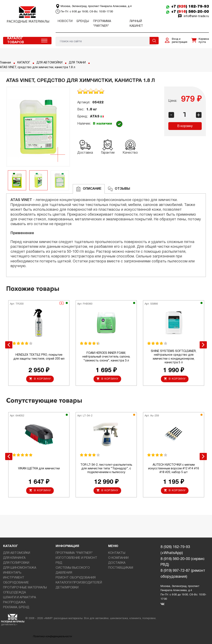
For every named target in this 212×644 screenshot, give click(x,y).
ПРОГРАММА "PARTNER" (74, 553)
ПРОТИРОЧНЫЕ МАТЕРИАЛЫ (25, 588)
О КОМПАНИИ (118, 558)
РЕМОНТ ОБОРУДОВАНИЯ (76, 578)
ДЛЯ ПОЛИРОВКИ (16, 563)
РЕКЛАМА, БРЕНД (16, 607)
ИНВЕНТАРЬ (12, 573)
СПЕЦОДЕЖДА (15, 593)
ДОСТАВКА (117, 563)
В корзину (185, 126)
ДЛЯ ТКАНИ (77, 63)
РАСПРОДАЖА (14, 602)
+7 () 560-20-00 (190, 12)
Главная (5, 63)
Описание (89, 189)
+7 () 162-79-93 (190, 7)
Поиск (154, 41)
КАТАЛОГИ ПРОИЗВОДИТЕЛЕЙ (79, 583)
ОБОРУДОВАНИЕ (16, 583)
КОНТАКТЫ (117, 553)
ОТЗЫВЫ (119, 189)
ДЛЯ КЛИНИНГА (14, 558)
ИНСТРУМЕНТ (14, 578)
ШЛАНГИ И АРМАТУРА (20, 597)
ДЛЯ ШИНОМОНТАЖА (20, 568)
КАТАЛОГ (24, 63)
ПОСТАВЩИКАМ (121, 568)
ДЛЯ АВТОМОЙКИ (49, 63)
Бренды (83, 21)
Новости (65, 21)
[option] (38, 127)
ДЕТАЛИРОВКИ (67, 588)
